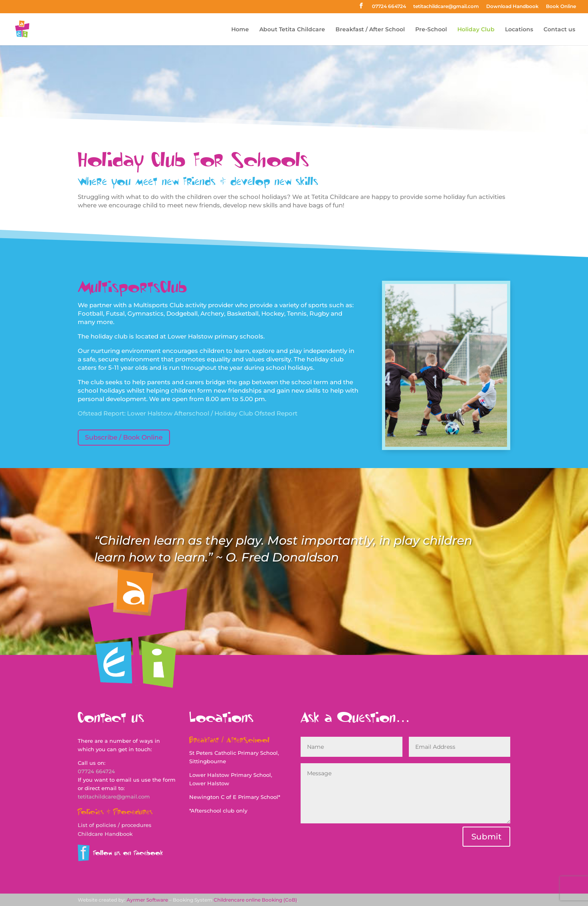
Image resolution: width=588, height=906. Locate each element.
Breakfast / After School (370, 30)
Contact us (559, 30)
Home (240, 30)
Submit (486, 837)
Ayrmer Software (147, 900)
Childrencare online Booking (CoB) (255, 900)
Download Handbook (512, 7)
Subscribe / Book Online (124, 437)
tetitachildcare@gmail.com (446, 7)
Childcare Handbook (105, 834)
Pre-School (431, 30)
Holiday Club (476, 30)
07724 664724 (389, 7)
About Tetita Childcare (292, 30)
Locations (519, 30)
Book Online (561, 7)
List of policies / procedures (115, 825)
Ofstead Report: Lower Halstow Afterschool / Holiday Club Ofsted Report (188, 413)
